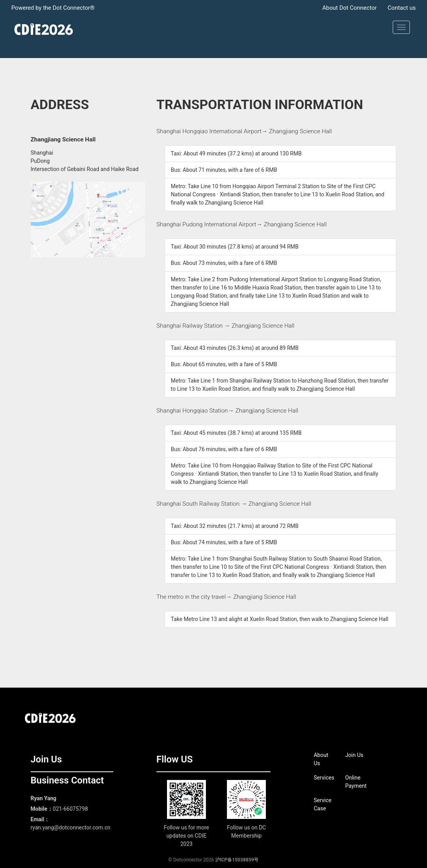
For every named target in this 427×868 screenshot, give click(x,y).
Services (324, 778)
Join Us (354, 755)
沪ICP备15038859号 (237, 860)
